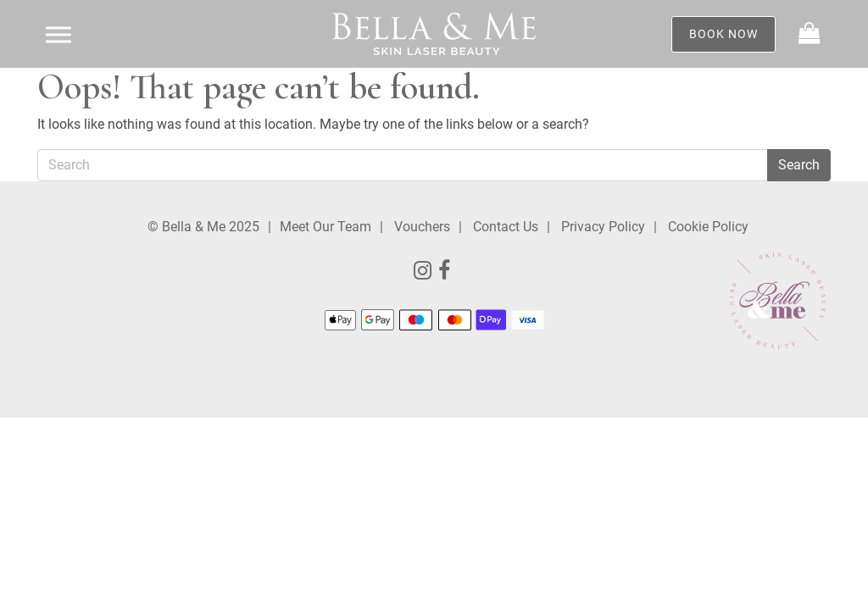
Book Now (723, 34)
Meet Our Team (325, 227)
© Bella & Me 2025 (203, 227)
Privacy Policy (603, 227)
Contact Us (506, 227)
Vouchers (422, 227)
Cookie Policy (708, 227)
